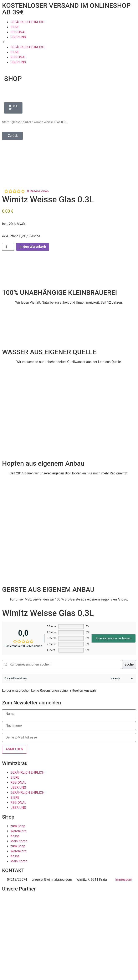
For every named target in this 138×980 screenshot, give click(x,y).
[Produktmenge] (8, 247)
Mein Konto (19, 841)
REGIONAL (18, 32)
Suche (129, 664)
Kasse (15, 836)
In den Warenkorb (33, 247)
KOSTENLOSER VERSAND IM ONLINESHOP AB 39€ (66, 9)
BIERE (15, 27)
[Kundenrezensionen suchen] (62, 664)
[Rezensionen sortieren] (121, 678)
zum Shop (18, 826)
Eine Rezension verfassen (114, 638)
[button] (69, 42)
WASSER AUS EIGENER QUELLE (49, 352)
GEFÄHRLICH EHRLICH (27, 22)
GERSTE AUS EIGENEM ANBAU (48, 589)
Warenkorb (18, 831)
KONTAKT (13, 870)
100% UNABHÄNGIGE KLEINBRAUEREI (60, 293)
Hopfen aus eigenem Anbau (43, 463)
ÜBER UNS (18, 37)
